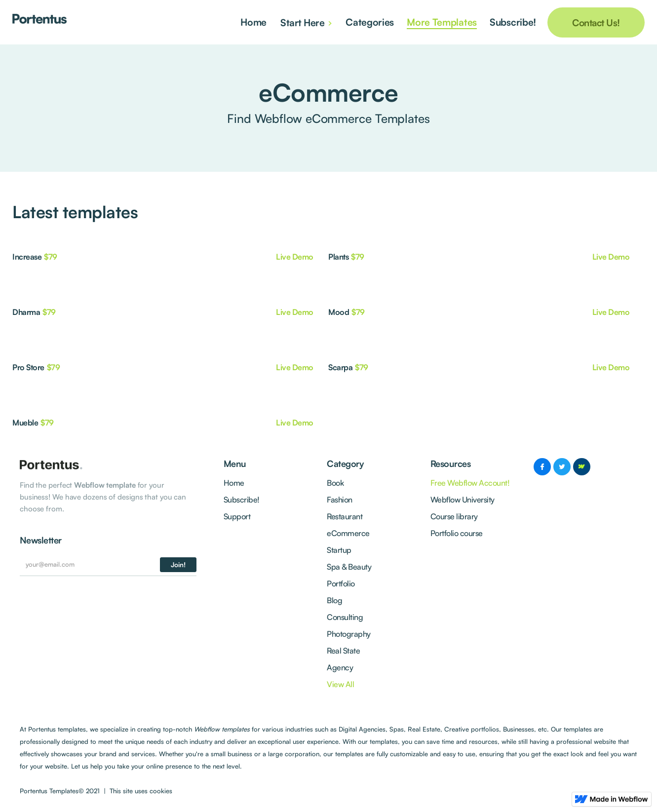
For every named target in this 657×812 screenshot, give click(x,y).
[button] (307, 22)
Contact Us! (596, 23)
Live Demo (295, 257)
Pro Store (28, 367)
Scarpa (340, 367)
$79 (51, 257)
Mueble (25, 423)
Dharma (26, 312)
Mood (339, 312)
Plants (338, 257)
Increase (27, 257)
